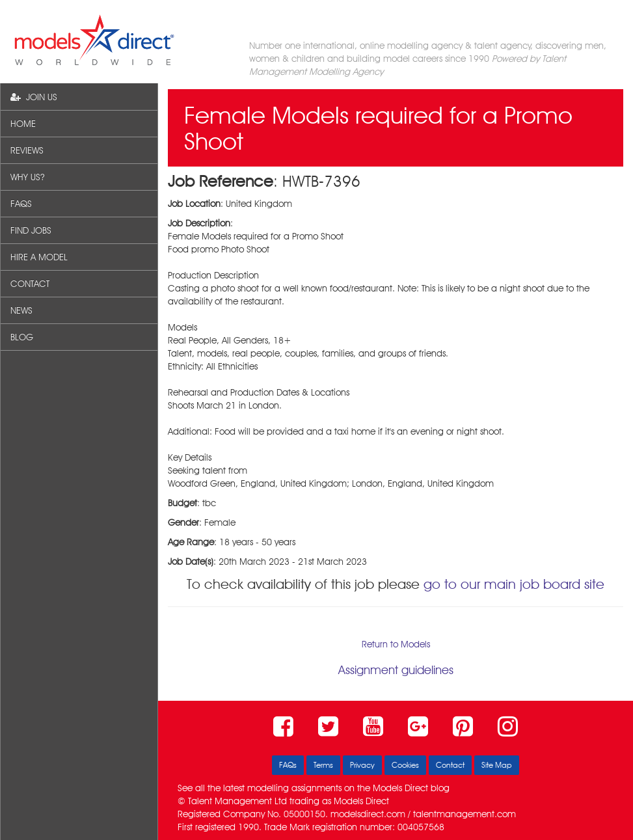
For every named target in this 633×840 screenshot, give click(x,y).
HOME (23, 124)
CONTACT (30, 284)
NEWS (21, 310)
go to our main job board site (514, 584)
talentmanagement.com (465, 814)
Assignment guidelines (396, 670)
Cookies (405, 765)
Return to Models (396, 644)
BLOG (22, 337)
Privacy (362, 765)
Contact (450, 765)
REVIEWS (27, 150)
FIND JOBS (31, 230)
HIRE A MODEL (39, 257)
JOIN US (34, 97)
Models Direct (400, 788)
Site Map (497, 765)
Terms (323, 765)
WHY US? (27, 177)
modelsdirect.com (368, 814)
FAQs (288, 765)
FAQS (21, 204)
